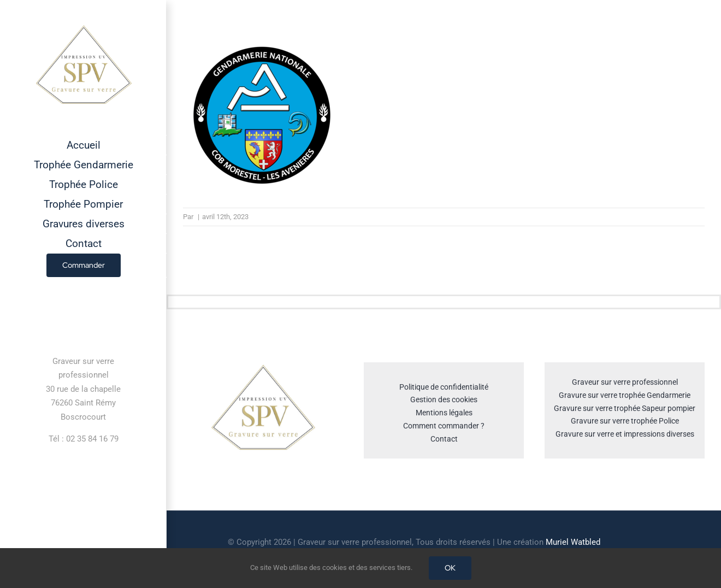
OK (450, 568)
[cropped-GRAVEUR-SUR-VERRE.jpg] (263, 369)
